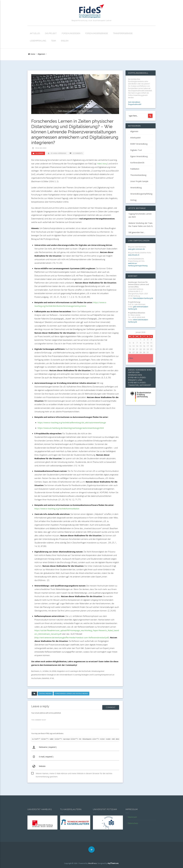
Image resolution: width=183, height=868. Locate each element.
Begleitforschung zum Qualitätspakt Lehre (92, 21)
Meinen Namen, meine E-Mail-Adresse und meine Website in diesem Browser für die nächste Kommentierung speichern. (74, 774)
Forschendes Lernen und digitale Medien (71, 694)
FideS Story (102, 164)
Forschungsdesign (71, 33)
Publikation (135, 169)
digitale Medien (45, 694)
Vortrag (133, 200)
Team (54, 41)
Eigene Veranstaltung (139, 156)
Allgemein (41, 54)
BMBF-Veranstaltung (139, 144)
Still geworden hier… (137, 232)
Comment (111, 706)
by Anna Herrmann (57, 153)
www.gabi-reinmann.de (136, 249)
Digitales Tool (136, 150)
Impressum (132, 817)
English (65, 41)
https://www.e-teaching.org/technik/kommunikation (57, 509)
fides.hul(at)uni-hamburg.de (143, 298)
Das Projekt (51, 33)
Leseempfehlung (38, 41)
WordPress (93, 863)
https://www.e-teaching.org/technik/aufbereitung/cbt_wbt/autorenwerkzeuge (72, 422)
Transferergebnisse (123, 33)
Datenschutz (133, 823)
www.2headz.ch (134, 255)
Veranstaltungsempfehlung (141, 194)
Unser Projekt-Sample (139, 181)
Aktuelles (35, 33)
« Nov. (131, 358)
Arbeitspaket (135, 138)
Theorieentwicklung (138, 175)
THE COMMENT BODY (39, 720)
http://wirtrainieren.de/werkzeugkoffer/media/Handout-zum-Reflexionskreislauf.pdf (72, 637)
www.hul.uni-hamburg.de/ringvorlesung (138, 264)
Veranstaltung (136, 188)
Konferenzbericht (137, 163)
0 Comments (76, 153)
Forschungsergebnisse (97, 33)
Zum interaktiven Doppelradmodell (135, 103)
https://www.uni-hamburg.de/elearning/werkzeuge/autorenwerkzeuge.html (71, 428)
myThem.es (113, 863)
